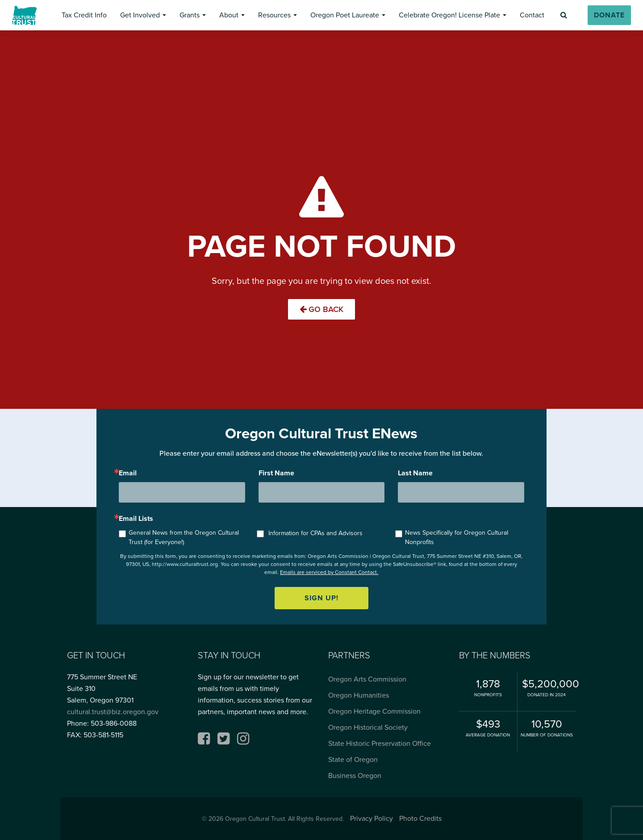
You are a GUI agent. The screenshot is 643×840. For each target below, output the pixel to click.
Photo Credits (420, 818)
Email (128, 473)
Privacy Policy (372, 818)
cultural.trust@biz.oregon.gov (113, 712)
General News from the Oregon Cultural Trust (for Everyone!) (184, 537)
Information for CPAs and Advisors (315, 533)
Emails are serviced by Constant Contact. (329, 572)
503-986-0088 (114, 723)
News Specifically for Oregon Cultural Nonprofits (457, 537)
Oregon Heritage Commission (374, 711)
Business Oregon (355, 776)
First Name (276, 473)
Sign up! (321, 598)
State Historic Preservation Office (380, 743)
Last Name (415, 473)
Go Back (321, 309)
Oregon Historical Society (368, 727)
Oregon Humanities (359, 695)
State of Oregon (353, 759)
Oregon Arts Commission (367, 679)
